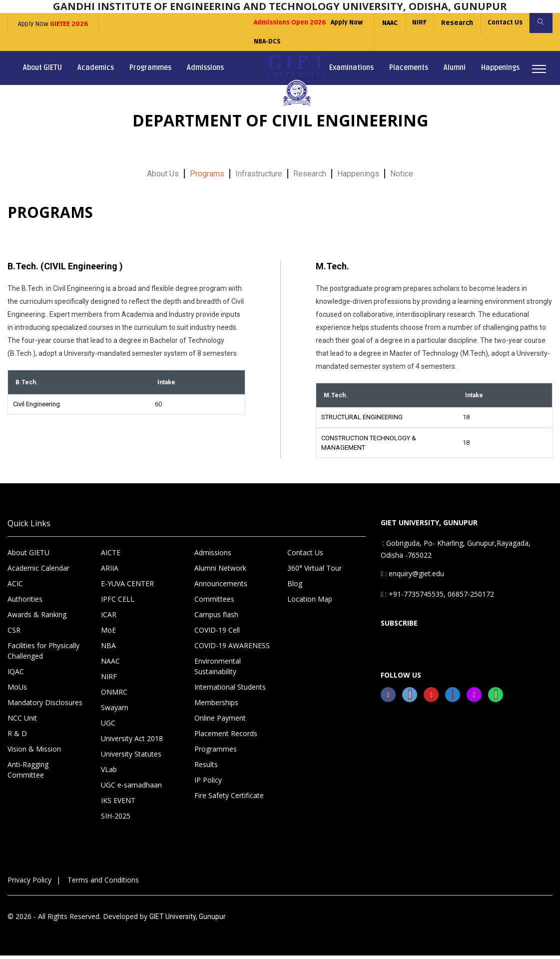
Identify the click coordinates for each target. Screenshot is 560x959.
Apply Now (53, 24)
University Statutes (131, 757)
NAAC (383, 23)
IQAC (16, 675)
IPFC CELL (118, 602)
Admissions (205, 71)
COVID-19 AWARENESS (232, 649)
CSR (14, 633)
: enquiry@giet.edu (412, 577)
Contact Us (502, 23)
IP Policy (208, 783)
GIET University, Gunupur (188, 920)
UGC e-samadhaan (131, 788)
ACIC (15, 587)
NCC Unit (22, 721)
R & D (17, 737)
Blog (295, 587)
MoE (108, 633)
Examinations (351, 71)
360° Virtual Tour (314, 571)
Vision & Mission (34, 752)
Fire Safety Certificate (229, 799)
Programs (207, 177)
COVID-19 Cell (217, 633)
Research (452, 23)
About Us (163, 177)
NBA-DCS (253, 44)
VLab (109, 773)
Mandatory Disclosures (45, 706)
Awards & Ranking (37, 618)
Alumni (455, 71)
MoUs (17, 690)
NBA (108, 649)
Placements (409, 71)
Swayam (115, 711)
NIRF (413, 23)
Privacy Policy (29, 883)
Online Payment (220, 721)
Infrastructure (259, 177)
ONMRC (114, 695)
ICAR (109, 618)
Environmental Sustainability (218, 670)
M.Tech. (332, 269)
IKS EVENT (118, 804)
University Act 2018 (132, 742)
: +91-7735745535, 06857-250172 (437, 597)
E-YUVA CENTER (127, 587)
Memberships (216, 706)
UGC (108, 726)
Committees (214, 602)
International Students (230, 690)
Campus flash (216, 618)
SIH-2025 (116, 819)
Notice (402, 177)
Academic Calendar (38, 571)
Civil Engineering (36, 408)
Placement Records (226, 737)
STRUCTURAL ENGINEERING (362, 421)
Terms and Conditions (103, 883)
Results (206, 768)
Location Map (310, 602)
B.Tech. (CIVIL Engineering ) (65, 269)
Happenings (500, 71)
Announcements (221, 587)
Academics (96, 71)
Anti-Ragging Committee (28, 773)
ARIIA (110, 571)
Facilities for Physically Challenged (43, 654)
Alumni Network (220, 571)
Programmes (150, 71)
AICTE (111, 556)
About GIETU (42, 71)
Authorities (25, 602)
